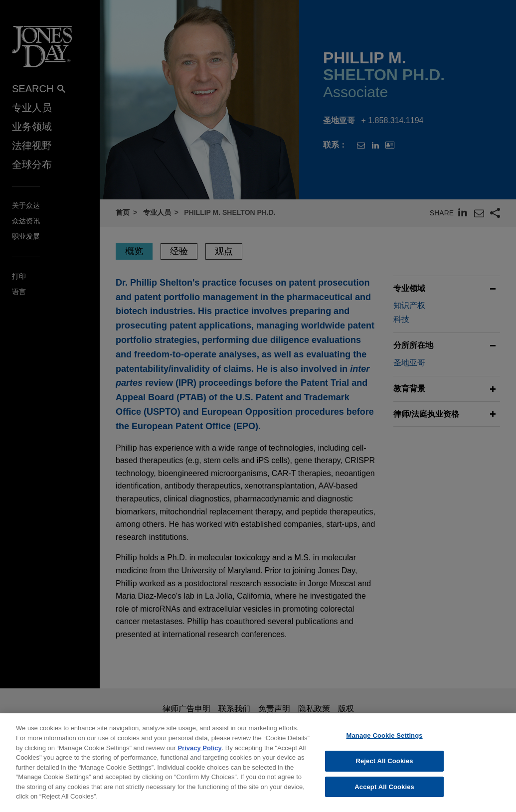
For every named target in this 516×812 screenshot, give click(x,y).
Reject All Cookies (384, 768)
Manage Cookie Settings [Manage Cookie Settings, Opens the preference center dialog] (385, 743)
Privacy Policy (199, 755)
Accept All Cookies (384, 794)
